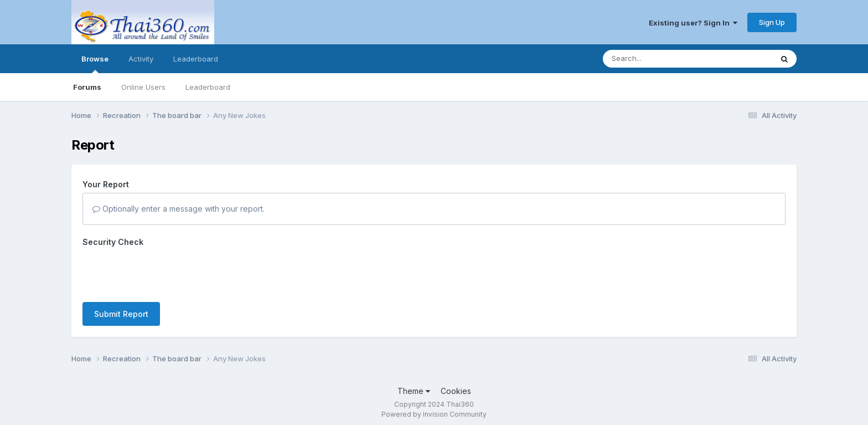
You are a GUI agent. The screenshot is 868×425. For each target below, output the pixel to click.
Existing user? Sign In (693, 23)
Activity (141, 59)
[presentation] (167, 272)
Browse (95, 64)
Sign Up (772, 22)
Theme (414, 391)
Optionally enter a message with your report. (179, 209)
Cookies (456, 391)
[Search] (657, 59)
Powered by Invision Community (434, 414)
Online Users (143, 87)
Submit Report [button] (121, 314)
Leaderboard (208, 87)
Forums (87, 87)
